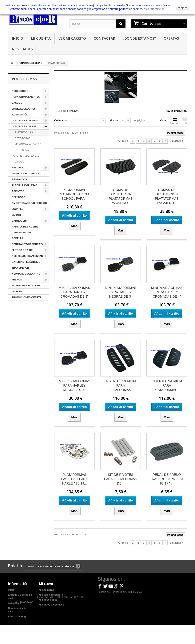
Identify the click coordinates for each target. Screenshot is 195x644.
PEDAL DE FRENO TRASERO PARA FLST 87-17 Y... (167, 479)
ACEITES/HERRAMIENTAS (27, 256)
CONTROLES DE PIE (24, 126)
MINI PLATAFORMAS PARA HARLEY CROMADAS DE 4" (167, 292)
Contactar (104, 38)
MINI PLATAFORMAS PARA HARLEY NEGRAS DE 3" (121, 292)
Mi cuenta (41, 38)
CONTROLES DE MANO (26, 121)
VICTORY (17, 291)
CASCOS (17, 103)
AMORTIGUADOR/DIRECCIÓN (29, 203)
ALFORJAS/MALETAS (25, 185)
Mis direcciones (48, 600)
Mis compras (46, 590)
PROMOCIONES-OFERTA (26, 297)
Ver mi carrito (72, 38)
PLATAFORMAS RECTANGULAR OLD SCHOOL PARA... (74, 194)
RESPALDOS (19, 179)
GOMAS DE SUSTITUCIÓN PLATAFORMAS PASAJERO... (167, 196)
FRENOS (17, 280)
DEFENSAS (18, 197)
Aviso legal (14, 603)
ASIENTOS (18, 191)
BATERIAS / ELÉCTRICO (26, 262)
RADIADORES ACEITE (25, 227)
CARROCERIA (20, 221)
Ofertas (171, 38)
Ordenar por (61, 120)
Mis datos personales (51, 605)
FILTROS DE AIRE (22, 250)
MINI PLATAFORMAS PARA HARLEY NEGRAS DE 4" (74, 386)
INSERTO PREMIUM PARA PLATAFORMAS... (121, 386)
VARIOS (19, 162)
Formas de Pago (18, 616)
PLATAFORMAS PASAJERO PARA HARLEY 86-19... (74, 479)
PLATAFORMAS (23, 132)
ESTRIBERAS (22, 138)
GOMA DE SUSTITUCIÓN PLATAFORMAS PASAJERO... (121, 196)
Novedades (22, 49)
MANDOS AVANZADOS (28, 144)
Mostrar (114, 120)
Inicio (17, 38)
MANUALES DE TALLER (26, 286)
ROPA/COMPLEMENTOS (26, 97)
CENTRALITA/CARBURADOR (29, 244)
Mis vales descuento (51, 595)
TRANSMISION (20, 268)
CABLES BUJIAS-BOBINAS (22, 235)
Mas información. (154, 9)
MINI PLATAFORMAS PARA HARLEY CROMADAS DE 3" (74, 292)
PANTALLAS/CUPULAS (25, 173)
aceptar (182, 7)
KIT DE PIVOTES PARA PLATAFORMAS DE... (121, 479)
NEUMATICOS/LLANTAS (26, 274)
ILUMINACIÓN (20, 115)
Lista (185, 121)
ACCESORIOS (20, 91)
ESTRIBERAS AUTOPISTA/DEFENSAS (26, 153)
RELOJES (17, 168)
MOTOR (16, 215)
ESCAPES (18, 209)
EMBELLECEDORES (24, 109)
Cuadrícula (175, 121)
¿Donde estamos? (139, 38)
